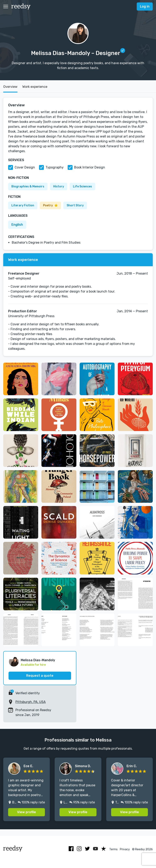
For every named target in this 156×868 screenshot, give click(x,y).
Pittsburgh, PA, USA (31, 702)
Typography (55, 167)
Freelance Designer (24, 273)
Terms (113, 849)
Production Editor (23, 311)
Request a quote (40, 676)
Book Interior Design (90, 167)
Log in (145, 6)
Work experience (35, 87)
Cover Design (25, 167)
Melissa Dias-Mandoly (38, 660)
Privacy (125, 849)
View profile (27, 812)
